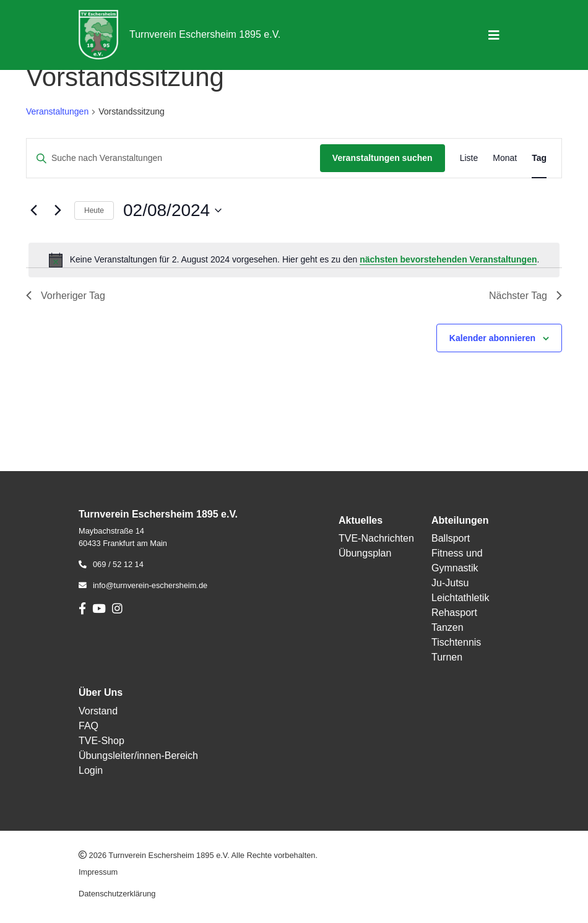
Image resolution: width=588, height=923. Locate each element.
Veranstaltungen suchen (383, 158)
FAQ (89, 726)
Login (91, 770)
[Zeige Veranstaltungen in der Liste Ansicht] (469, 158)
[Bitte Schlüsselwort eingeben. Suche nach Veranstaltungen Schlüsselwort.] (173, 158)
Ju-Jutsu (450, 583)
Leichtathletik (460, 598)
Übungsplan (365, 553)
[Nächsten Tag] (58, 210)
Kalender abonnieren (492, 338)
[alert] (294, 260)
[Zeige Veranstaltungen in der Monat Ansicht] (505, 158)
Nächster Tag (525, 296)
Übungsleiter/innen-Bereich (138, 756)
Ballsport (451, 538)
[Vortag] (33, 210)
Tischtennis (456, 642)
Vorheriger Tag (66, 296)
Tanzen (447, 627)
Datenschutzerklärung (117, 894)
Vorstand (98, 711)
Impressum (98, 872)
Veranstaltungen (57, 111)
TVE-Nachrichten (376, 538)
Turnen (447, 657)
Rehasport (454, 613)
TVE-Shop (102, 741)
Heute (94, 210)
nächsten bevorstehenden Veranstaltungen (448, 259)
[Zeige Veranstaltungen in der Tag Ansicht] (539, 158)
